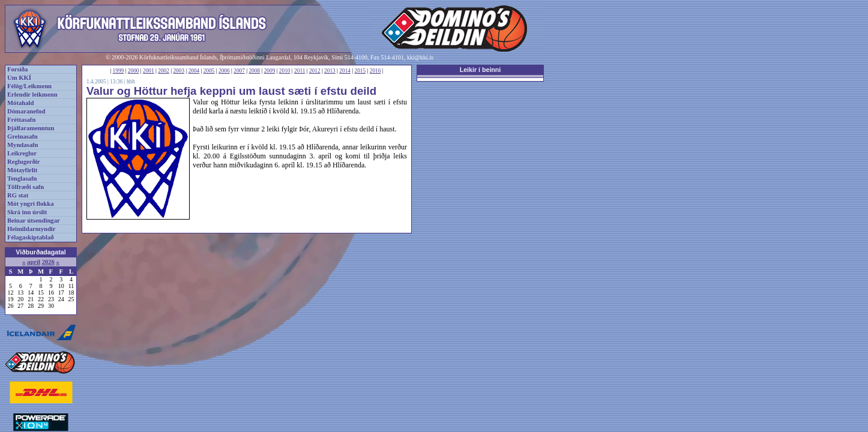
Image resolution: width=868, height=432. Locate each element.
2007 (239, 71)
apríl (34, 262)
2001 (149, 71)
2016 (375, 71)
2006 (224, 71)
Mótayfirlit (22, 170)
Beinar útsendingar (34, 220)
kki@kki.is (420, 57)
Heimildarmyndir (32, 229)
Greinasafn (23, 136)
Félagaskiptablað (31, 237)
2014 (345, 71)
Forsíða (17, 69)
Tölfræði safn (26, 187)
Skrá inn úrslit (27, 212)
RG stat (18, 195)
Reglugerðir (23, 162)
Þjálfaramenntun (31, 128)
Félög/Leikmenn (29, 86)
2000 (134, 71)
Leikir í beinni (481, 70)
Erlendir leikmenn (32, 94)
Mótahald (20, 103)
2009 (270, 71)
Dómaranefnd (26, 111)
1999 (119, 71)
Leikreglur (22, 153)
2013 (330, 71)
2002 (164, 71)
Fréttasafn (21, 120)
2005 (209, 71)
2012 (315, 71)
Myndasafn (23, 145)
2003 (179, 71)
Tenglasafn (22, 178)
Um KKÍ (19, 78)
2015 (360, 71)
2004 (194, 71)
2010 (285, 71)
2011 (300, 71)
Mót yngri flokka (31, 204)
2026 (48, 262)
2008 (254, 71)
